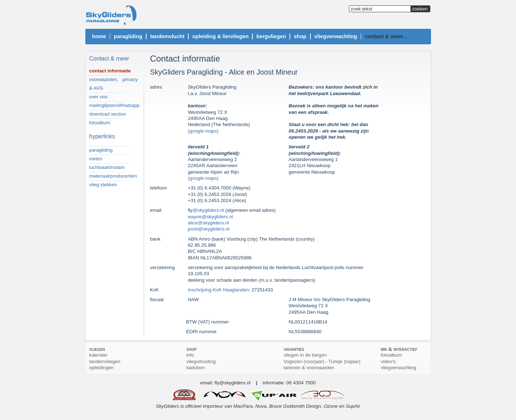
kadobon (196, 368)
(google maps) (203, 131)
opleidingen (102, 368)
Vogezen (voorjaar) (304, 361)
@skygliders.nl (208, 210)
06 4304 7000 (301, 383)
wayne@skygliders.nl (210, 217)
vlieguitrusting (201, 361)
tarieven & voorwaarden (309, 368)
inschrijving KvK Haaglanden (219, 290)
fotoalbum (392, 355)
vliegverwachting (399, 368)
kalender (98, 355)
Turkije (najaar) (344, 361)
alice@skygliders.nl (208, 223)
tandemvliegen (105, 361)
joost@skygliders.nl (209, 229)
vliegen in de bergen (305, 355)
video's (388, 361)
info (190, 355)
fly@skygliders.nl (233, 383)
